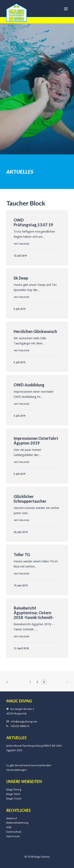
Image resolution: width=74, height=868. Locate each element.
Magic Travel (14, 798)
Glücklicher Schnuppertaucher (30, 499)
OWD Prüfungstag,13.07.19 (33, 222)
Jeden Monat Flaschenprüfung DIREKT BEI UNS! (34, 746)
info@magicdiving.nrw (24, 721)
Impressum (13, 836)
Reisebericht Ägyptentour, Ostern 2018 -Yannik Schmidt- (34, 613)
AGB (9, 827)
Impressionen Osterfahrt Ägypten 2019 (36, 441)
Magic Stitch (13, 794)
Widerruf (12, 818)
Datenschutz (14, 832)
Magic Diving (14, 789)
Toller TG (22, 555)
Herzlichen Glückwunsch (35, 331)
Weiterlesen (22, 244)
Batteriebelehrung (17, 823)
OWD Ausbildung (29, 385)
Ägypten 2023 (14, 750)
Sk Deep (21, 278)
